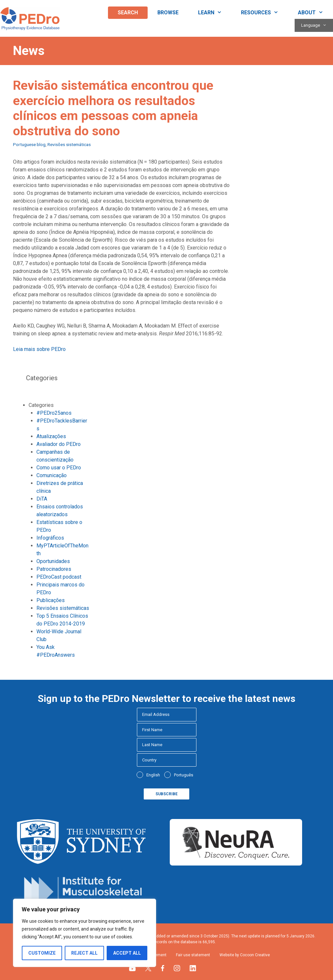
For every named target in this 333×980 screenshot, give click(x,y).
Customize (42, 953)
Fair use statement (193, 955)
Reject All (84, 953)
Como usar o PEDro (59, 468)
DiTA (42, 499)
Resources (265, 13)
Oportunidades (53, 561)
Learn (215, 13)
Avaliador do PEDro (59, 444)
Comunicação (52, 475)
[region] (85, 933)
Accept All (127, 953)
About (315, 13)
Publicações (51, 600)
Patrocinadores (54, 569)
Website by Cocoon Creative (245, 955)
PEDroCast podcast (59, 577)
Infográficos (50, 538)
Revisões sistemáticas (69, 144)
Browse (168, 13)
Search (128, 13)
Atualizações (51, 436)
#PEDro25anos (54, 413)
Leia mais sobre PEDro (39, 349)
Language (317, 25)
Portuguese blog (29, 144)
